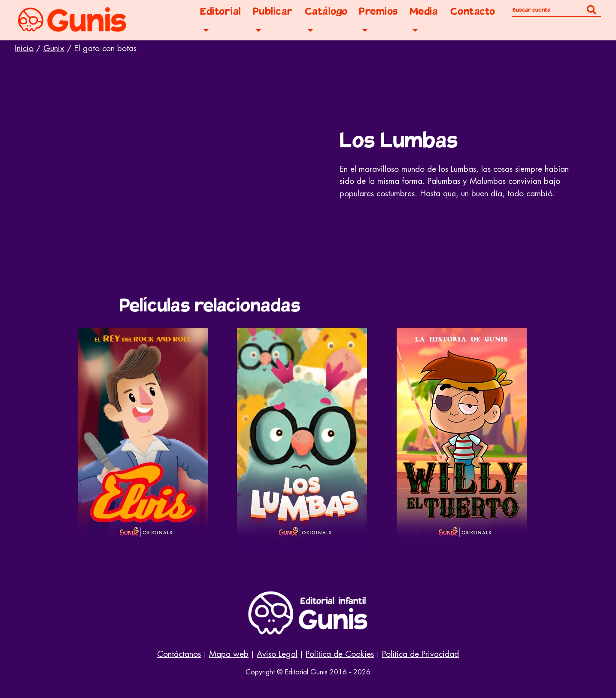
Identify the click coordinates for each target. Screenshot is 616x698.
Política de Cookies (340, 654)
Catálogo (326, 11)
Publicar (273, 11)
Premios (378, 11)
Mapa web (229, 654)
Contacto (473, 11)
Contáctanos (179, 654)
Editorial (221, 11)
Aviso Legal (277, 654)
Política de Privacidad (420, 654)
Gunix (54, 48)
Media (424, 11)
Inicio (24, 48)
